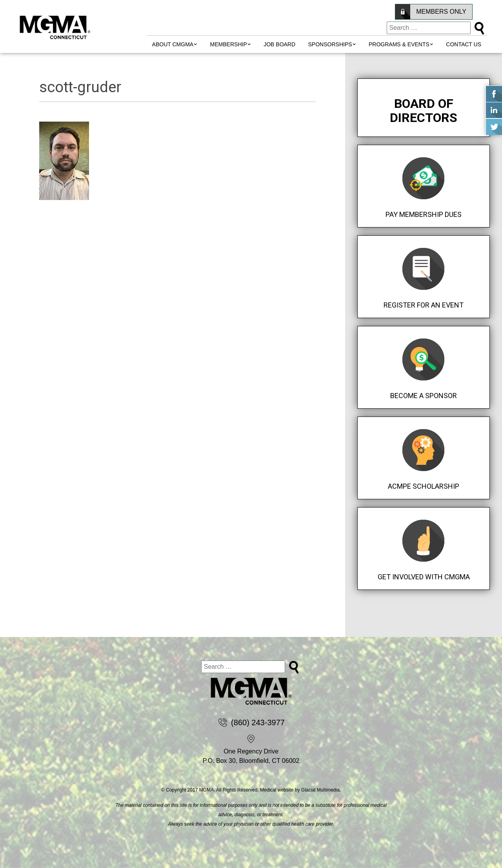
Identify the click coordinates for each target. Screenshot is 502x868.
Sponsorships (330, 44)
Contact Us (464, 44)
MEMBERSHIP (229, 44)
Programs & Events (399, 44)
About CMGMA (173, 44)
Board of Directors (424, 111)
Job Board (279, 44)
